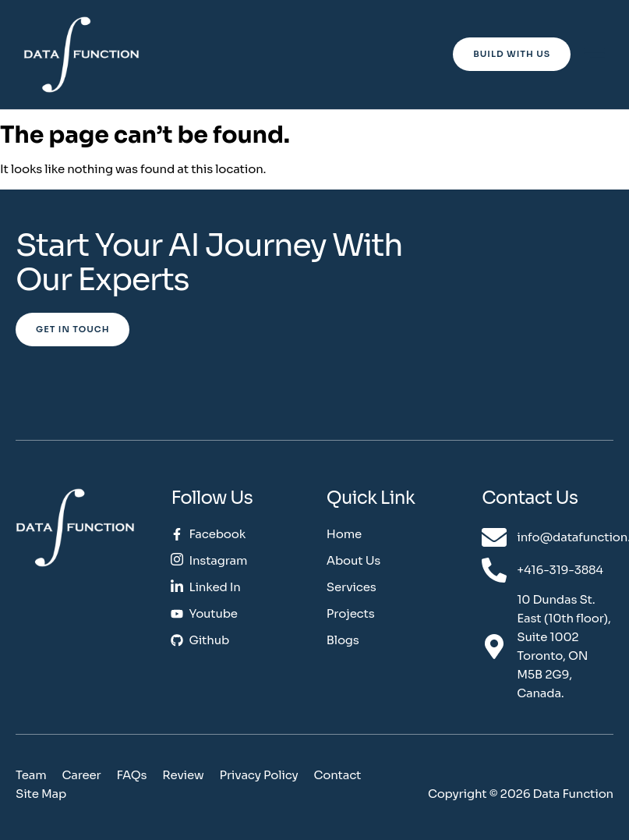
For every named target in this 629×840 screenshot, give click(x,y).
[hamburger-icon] (595, 56)
